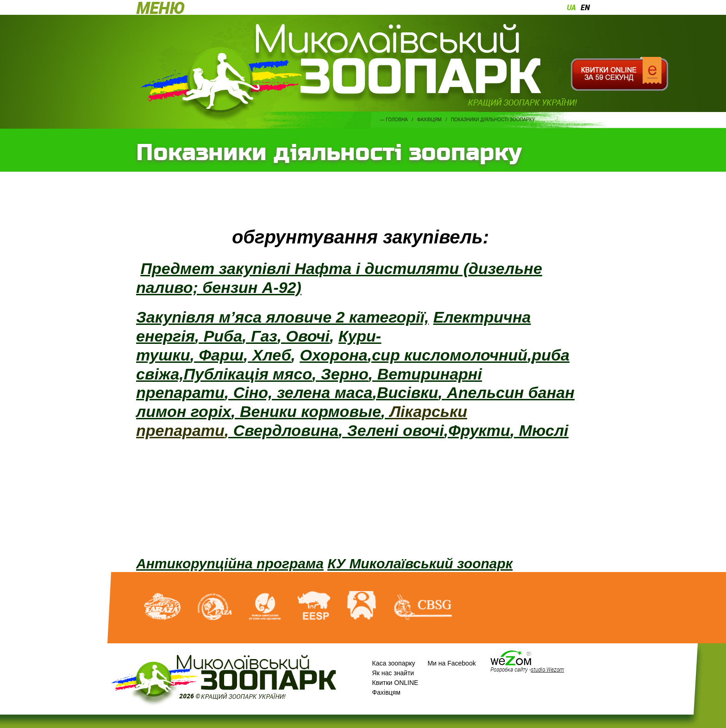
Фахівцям (429, 120)
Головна (397, 120)
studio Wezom (547, 669)
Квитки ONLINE (395, 683)
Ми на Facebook (451, 663)
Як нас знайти (393, 673)
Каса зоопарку (394, 663)
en (585, 7)
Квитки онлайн (619, 74)
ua (571, 7)
